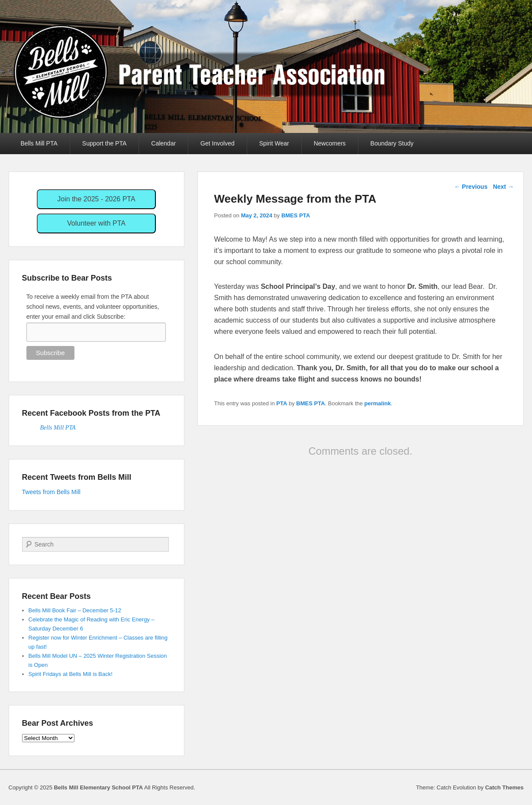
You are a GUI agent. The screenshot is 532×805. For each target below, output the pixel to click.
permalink (378, 403)
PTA (282, 403)
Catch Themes (505, 787)
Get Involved (218, 143)
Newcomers (330, 143)
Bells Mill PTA (39, 143)
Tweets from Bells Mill (51, 492)
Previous (471, 187)
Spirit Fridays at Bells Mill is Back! (71, 674)
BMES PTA (296, 215)
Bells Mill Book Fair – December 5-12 (75, 610)
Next (503, 187)
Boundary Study (392, 143)
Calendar (163, 143)
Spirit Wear (274, 143)
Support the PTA (104, 143)
